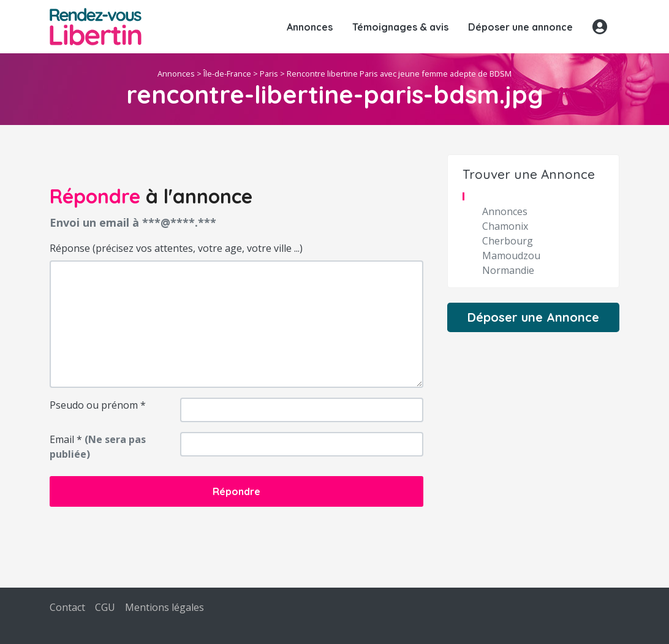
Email (98, 447)
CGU (105, 607)
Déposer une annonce (520, 27)
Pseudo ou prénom (98, 405)
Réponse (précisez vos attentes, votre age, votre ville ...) (176, 248)
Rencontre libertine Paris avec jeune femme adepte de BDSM (399, 74)
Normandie (508, 270)
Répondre (236, 491)
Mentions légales (164, 607)
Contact (67, 607)
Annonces (310, 27)
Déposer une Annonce (533, 317)
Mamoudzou (511, 256)
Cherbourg (508, 241)
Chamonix (505, 226)
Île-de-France (227, 74)
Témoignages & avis (400, 27)
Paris (269, 74)
